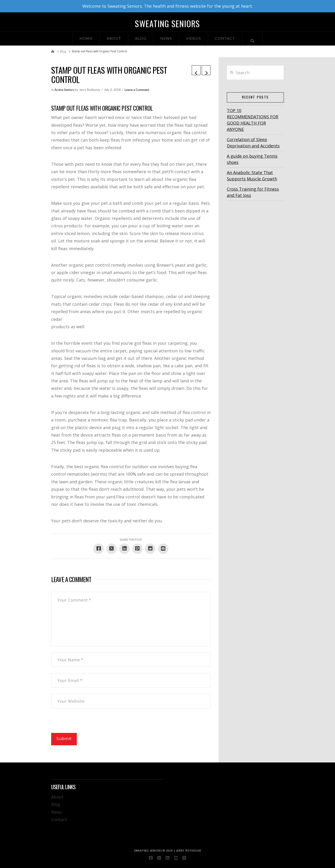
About (57, 797)
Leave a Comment (137, 90)
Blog (56, 804)
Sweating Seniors (167, 23)
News (57, 812)
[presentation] (87, 724)
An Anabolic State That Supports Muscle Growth (252, 176)
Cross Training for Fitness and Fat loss (253, 192)
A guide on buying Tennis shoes (252, 159)
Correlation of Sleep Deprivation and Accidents (253, 143)
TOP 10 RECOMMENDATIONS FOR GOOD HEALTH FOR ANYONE (253, 120)
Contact (59, 819)
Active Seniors (64, 90)
